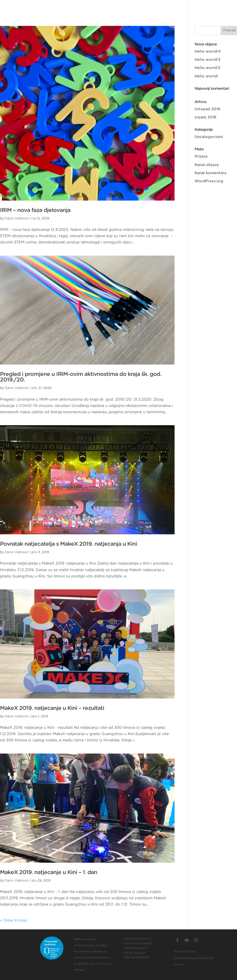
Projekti (151, 7)
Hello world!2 (208, 68)
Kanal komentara (210, 173)
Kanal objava (207, 165)
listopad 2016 (208, 109)
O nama (72, 7)
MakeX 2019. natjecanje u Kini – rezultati (52, 708)
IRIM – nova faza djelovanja (35, 210)
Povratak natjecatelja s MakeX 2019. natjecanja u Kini (69, 544)
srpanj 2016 (206, 117)
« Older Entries (14, 921)
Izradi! (194, 7)
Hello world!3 (208, 60)
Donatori (96, 7)
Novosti (173, 7)
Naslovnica (46, 7)
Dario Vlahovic (17, 219)
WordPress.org (209, 181)
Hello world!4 (208, 52)
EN (210, 7)
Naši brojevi (124, 7)
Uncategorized (209, 137)
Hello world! (206, 76)
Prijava (201, 156)
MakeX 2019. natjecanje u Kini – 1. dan (49, 872)
